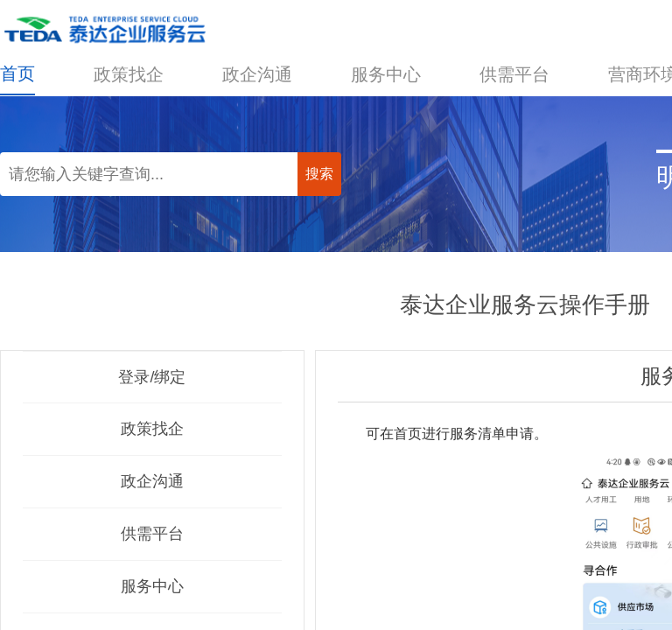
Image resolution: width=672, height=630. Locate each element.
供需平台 (514, 74)
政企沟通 (257, 74)
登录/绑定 (152, 377)
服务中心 (386, 74)
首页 (17, 73)
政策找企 (129, 74)
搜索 (319, 174)
